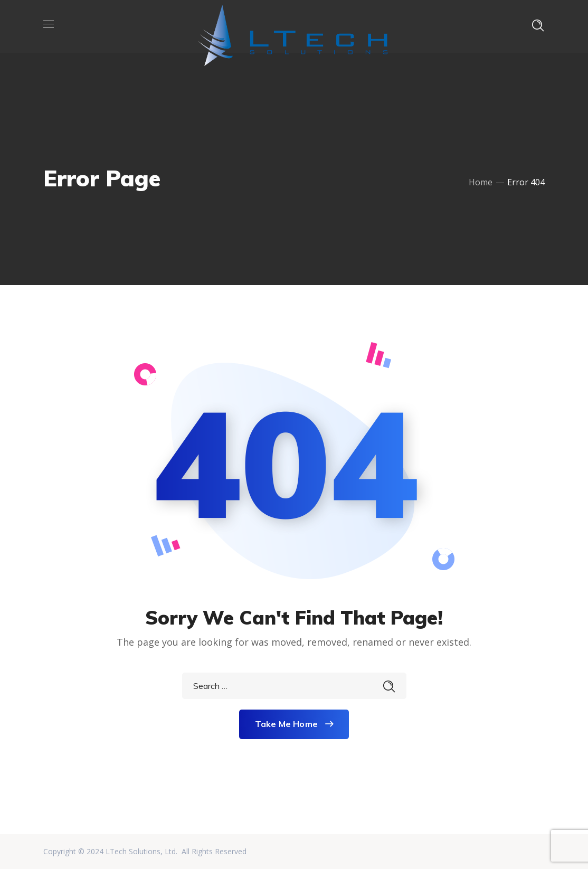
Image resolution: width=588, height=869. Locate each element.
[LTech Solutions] (293, 25)
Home (481, 182)
